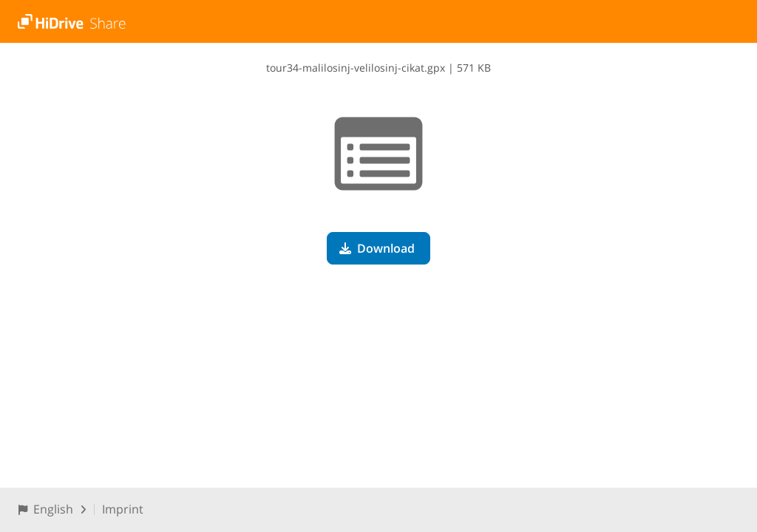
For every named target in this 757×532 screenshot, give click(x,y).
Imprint (123, 509)
